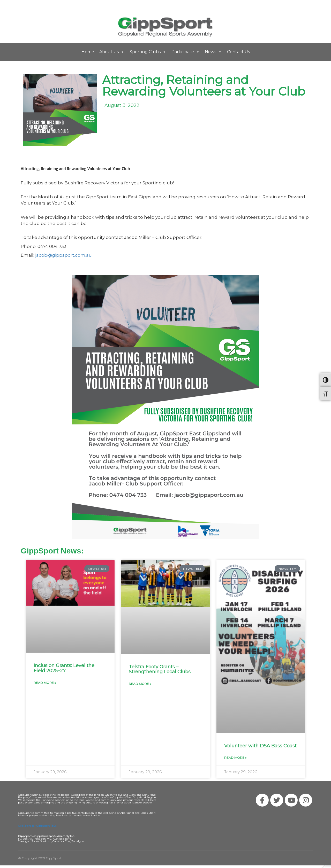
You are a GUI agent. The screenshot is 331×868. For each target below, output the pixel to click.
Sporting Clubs (148, 52)
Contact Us (238, 52)
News (213, 52)
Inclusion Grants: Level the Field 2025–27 (64, 668)
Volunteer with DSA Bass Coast (260, 746)
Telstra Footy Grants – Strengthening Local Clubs (160, 669)
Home (88, 52)
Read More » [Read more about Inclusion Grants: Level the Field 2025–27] (45, 683)
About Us (112, 52)
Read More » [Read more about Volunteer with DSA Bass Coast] (235, 758)
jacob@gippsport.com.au (63, 255)
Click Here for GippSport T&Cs (37, 826)
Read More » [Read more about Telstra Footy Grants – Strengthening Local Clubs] (140, 684)
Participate (186, 52)
